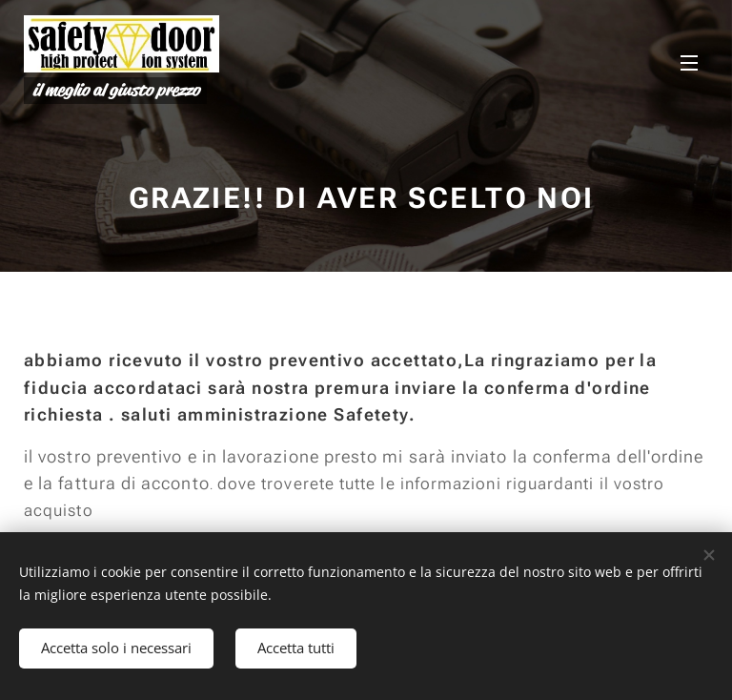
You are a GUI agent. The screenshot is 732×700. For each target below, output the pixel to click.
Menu (689, 63)
